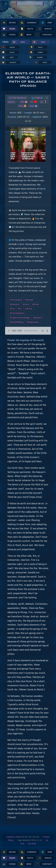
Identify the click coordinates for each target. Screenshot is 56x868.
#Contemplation (17, 313)
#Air (20, 309)
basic (36, 47)
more (40, 62)
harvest (8, 62)
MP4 (22, 106)
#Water (36, 304)
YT (34, 102)
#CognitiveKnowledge (20, 318)
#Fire (12, 309)
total (38, 42)
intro (9, 23)
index (18, 42)
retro (7, 57)
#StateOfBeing (17, 322)
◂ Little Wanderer (18, 98)
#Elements (15, 304)
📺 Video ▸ (37, 98)
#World (29, 309)
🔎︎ (49, 3)
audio (44, 29)
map (46, 23)
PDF (24, 102)
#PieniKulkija (16, 300)
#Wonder (29, 300)
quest (8, 52)
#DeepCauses (33, 322)
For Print (32, 844)
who (25, 35)
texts (26, 29)
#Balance (37, 318)
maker (36, 52)
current (28, 23)
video (9, 35)
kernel (8, 47)
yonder (35, 57)
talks (8, 29)
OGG (33, 106)
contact (44, 35)
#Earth (26, 304)
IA (44, 102)
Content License (14, 837)
